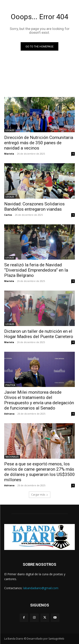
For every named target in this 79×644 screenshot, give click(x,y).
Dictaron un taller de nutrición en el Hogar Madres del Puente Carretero (39, 334)
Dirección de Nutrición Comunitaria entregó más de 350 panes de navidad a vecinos (39, 143)
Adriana (9, 414)
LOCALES (10, 130)
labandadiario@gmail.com (41, 588)
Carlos (8, 215)
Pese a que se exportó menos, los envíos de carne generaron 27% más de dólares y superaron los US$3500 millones (39, 472)
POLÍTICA (10, 385)
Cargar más (40, 495)
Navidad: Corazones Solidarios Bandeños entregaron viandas (34, 207)
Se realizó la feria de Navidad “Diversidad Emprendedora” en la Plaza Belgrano (36, 270)
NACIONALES (12, 457)
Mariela (9, 154)
